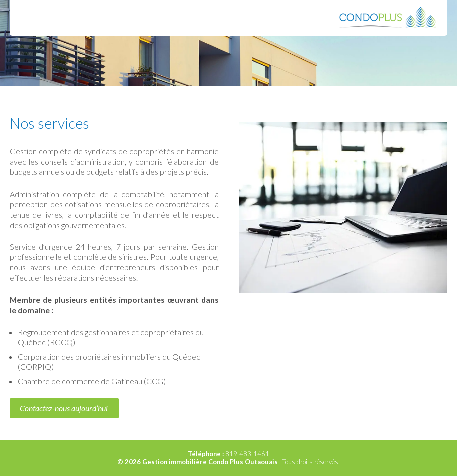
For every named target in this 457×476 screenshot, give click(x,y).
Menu (30, 17)
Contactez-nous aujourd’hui (64, 408)
